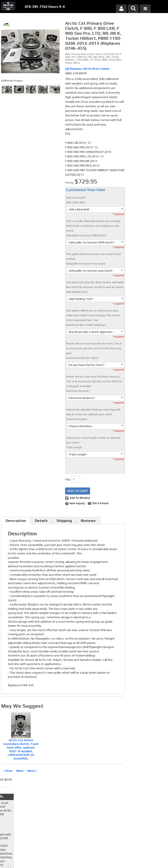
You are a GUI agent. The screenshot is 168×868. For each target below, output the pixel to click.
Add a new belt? (76, 198)
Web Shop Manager (126, 853)
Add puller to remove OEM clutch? (86, 235)
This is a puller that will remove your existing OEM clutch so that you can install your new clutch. (93, 226)
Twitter (67, 797)
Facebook (67, 793)
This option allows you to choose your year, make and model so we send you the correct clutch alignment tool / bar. (93, 315)
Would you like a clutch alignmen (86, 325)
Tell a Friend (100, 503)
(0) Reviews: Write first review (87, 69)
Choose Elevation (77, 419)
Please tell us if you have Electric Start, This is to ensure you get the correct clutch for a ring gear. (94, 348)
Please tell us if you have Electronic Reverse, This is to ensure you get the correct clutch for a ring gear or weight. (94, 381)
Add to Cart (78, 491)
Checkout (135, 25)
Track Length (74, 447)
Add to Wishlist (80, 498)
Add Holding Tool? (77, 292)
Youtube (67, 802)
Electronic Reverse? (78, 391)
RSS (64, 806)
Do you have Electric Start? (82, 358)
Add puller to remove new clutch (86, 264)
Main (20, 771)
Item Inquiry (77, 503)
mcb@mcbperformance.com (144, 831)
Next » (32, 771)
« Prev (8, 771)
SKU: (69, 73)
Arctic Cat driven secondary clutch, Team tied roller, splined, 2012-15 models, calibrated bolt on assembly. (21, 749)
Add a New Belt (75, 202)
